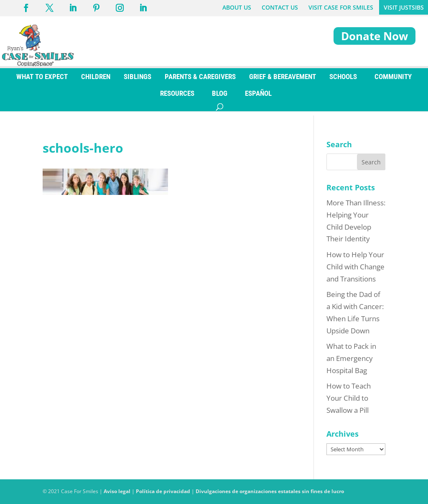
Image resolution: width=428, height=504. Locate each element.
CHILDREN (96, 81)
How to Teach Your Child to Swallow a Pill (349, 398)
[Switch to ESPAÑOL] (258, 97)
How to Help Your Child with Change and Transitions (355, 267)
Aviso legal (117, 491)
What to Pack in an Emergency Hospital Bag (351, 358)
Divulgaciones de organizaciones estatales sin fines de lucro (270, 491)
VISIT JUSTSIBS (404, 7)
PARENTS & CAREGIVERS (200, 81)
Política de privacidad (163, 491)
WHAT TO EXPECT (42, 81)
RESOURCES (177, 97)
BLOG (220, 97)
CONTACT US (280, 7)
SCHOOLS (343, 81)
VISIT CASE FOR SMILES (341, 7)
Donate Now (374, 36)
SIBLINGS (138, 81)
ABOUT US (237, 7)
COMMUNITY (393, 81)
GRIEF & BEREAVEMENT (283, 81)
